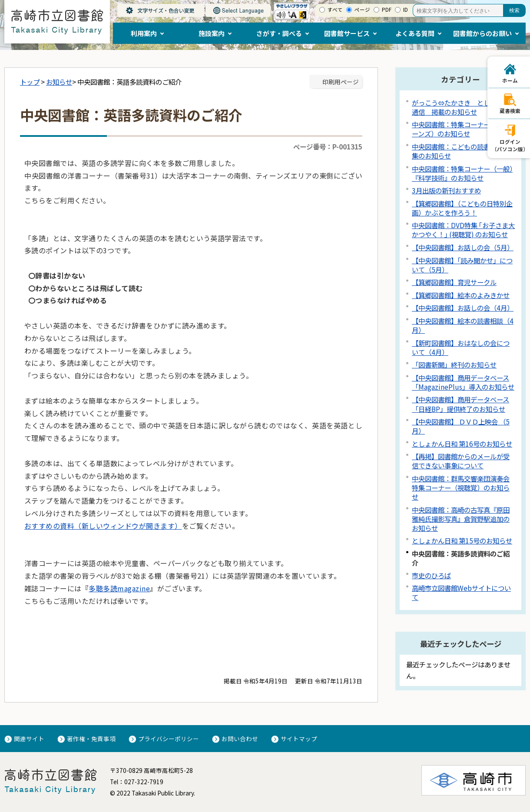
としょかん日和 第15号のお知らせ (462, 540)
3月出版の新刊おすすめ (446, 190)
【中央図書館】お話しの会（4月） (463, 308)
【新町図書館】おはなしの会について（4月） (461, 347)
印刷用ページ (341, 82)
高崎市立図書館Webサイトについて (461, 592)
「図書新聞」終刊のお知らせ (454, 365)
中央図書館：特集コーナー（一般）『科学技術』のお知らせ (462, 173)
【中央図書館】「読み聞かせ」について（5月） (462, 265)
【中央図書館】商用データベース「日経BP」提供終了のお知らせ (460, 404)
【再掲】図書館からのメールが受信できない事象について (461, 461)
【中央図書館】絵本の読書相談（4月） (463, 325)
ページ (362, 10)
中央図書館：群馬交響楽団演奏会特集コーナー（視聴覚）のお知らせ (461, 487)
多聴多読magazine (119, 588)
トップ (30, 82)
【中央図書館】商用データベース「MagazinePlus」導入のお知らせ (463, 382)
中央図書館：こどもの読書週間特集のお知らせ (461, 151)
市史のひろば (431, 575)
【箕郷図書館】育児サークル (454, 282)
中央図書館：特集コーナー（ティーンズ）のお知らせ (460, 129)
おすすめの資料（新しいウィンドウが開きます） (103, 526)
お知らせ (59, 82)
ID (406, 10)
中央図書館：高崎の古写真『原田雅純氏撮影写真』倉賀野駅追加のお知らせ (461, 519)
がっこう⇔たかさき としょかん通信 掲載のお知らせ (461, 107)
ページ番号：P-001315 (328, 146)
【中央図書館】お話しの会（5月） (463, 247)
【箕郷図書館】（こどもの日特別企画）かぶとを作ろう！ (462, 208)
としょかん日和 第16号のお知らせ (462, 444)
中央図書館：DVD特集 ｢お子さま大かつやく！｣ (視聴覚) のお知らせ (463, 230)
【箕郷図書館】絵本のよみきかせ (461, 295)
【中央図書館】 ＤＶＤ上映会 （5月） (461, 426)
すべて (335, 10)
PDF (387, 10)
